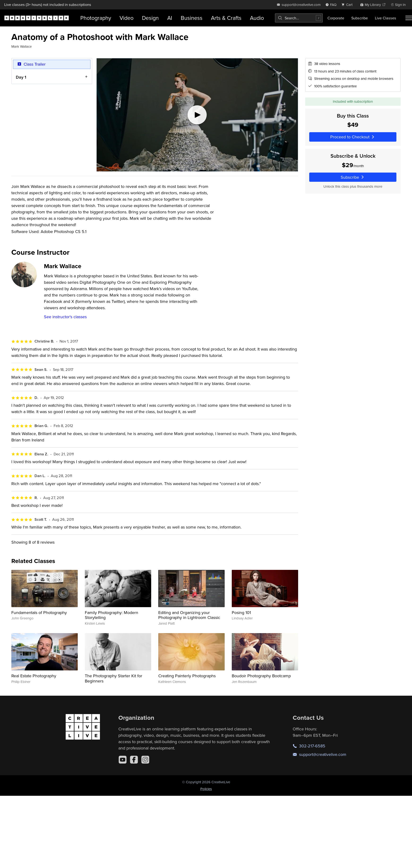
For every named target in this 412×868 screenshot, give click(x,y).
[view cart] (348, 5)
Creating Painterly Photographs (187, 676)
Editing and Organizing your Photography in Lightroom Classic (189, 615)
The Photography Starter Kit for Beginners (114, 678)
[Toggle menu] (409, 18)
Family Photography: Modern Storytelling (112, 615)
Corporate (336, 18)
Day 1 (21, 77)
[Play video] (197, 115)
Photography (96, 18)
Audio (257, 18)
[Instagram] (145, 760)
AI (170, 18)
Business (192, 18)
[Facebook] (134, 760)
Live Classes (386, 18)
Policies (206, 789)
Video (127, 18)
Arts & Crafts (226, 18)
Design (150, 18)
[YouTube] (123, 760)
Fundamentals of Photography (39, 612)
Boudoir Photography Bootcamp (261, 676)
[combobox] (299, 18)
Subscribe (360, 18)
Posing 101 (241, 612)
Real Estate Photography (34, 676)
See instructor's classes (65, 317)
